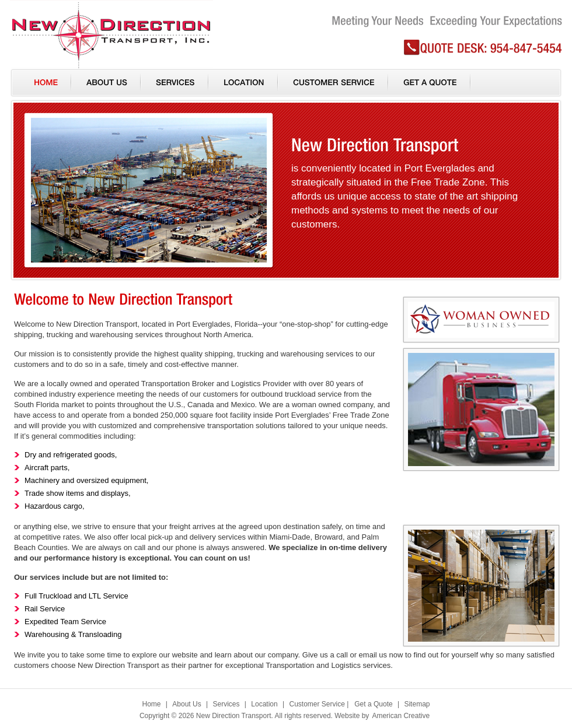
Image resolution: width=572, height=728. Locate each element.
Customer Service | (319, 704)
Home (152, 704)
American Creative (401, 716)
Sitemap (417, 704)
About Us (186, 704)
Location (264, 704)
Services (226, 704)
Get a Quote (373, 704)
